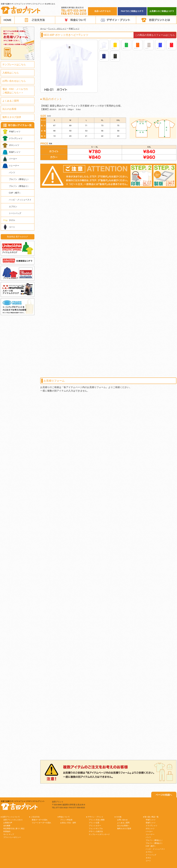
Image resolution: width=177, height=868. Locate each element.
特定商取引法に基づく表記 (14, 829)
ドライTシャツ (16, 138)
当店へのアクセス (102, 11)
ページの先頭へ (164, 795)
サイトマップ (9, 834)
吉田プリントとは (156, 20)
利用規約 (7, 831)
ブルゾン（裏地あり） (19, 186)
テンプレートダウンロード (99, 834)
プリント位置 (94, 823)
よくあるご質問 (11, 101)
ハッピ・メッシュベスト (20, 200)
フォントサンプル (96, 829)
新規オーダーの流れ (40, 820)
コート (12, 227)
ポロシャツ (14, 145)
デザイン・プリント (116, 20)
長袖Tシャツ (15, 152)
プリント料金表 (66, 820)
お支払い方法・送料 (68, 823)
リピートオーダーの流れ (41, 823)
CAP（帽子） (15, 193)
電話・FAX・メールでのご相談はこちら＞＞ (15, 91)
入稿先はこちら (11, 73)
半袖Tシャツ (74, 29)
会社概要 (7, 826)
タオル (12, 220)
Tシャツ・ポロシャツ (57, 29)
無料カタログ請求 (12, 117)
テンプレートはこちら (14, 65)
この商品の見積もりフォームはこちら (155, 35)
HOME (8, 20)
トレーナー (14, 166)
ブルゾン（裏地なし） (19, 179)
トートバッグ (15, 213)
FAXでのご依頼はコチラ (132, 11)
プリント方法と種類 (97, 820)
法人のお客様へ (123, 826)
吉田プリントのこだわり (13, 820)
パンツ (12, 172)
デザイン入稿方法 (96, 831)
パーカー (13, 159)
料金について (75, 20)
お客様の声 (8, 823)
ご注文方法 (35, 20)
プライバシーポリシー (12, 837)
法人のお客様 (9, 109)
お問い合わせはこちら (14, 81)
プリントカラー (95, 826)
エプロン (13, 207)
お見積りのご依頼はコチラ (162, 11)
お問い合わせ (122, 820)
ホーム (43, 29)
